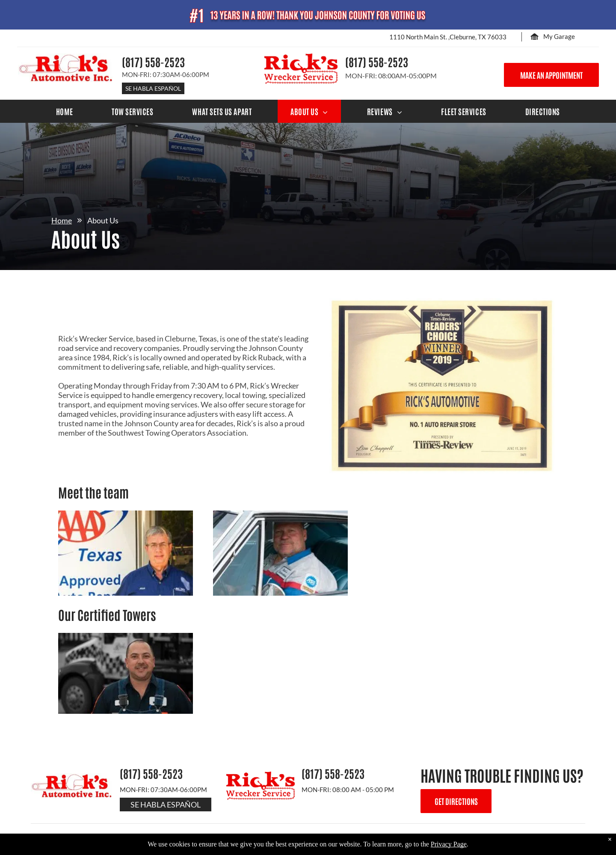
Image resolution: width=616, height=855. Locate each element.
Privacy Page (449, 844)
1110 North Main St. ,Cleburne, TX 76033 (448, 37)
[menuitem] (64, 111)
